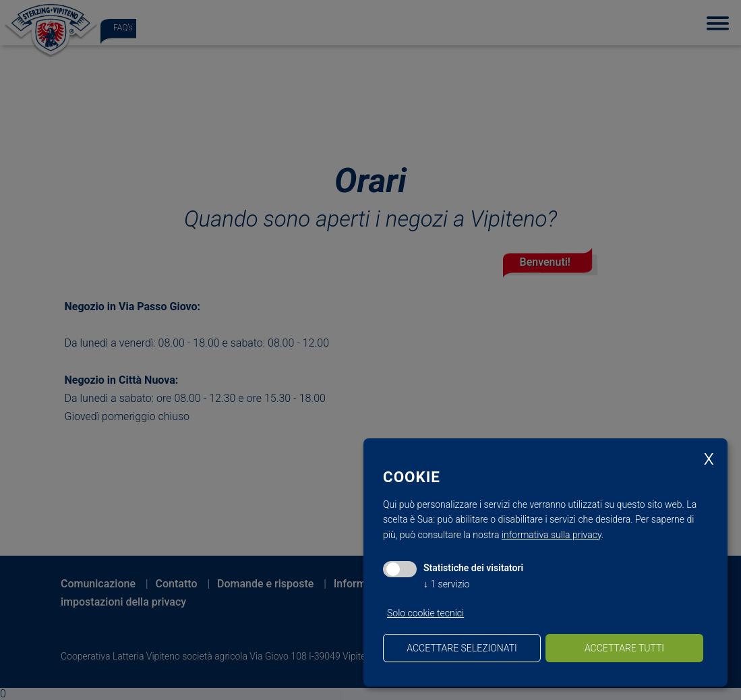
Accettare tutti (624, 648)
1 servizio (446, 584)
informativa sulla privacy (552, 535)
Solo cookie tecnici (425, 613)
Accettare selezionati (462, 648)
